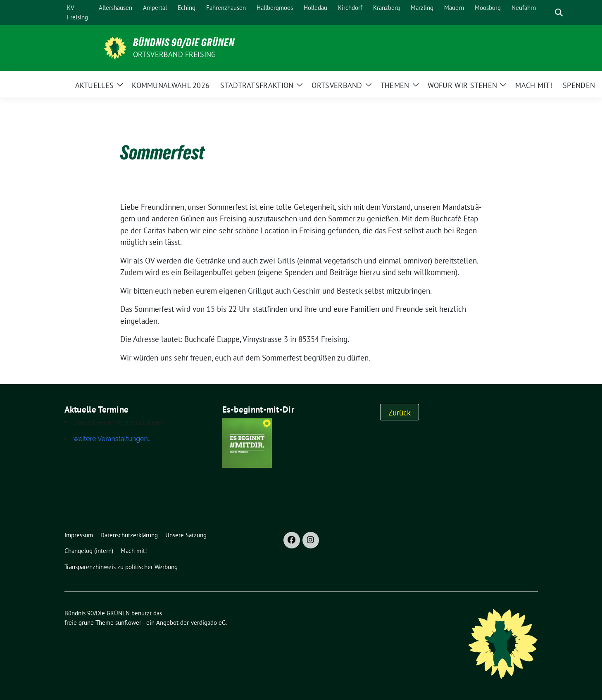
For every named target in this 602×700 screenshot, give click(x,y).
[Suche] (547, 13)
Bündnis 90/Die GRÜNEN (184, 43)
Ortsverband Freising (175, 54)
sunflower (128, 623)
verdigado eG (208, 623)
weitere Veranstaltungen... (113, 439)
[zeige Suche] (559, 13)
